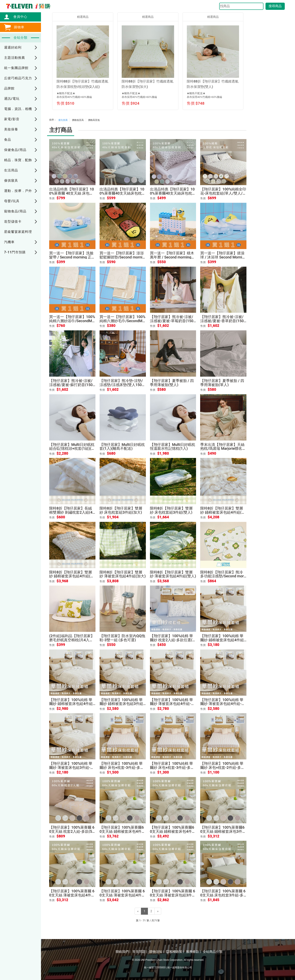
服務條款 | (193, 952)
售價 (52, 198)
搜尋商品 (275, 6)
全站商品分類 (213, 952)
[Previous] (138, 911)
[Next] (158, 911)
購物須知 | (157, 952)
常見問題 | (140, 952)
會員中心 (18, 17)
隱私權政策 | (175, 952)
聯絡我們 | (123, 952)
